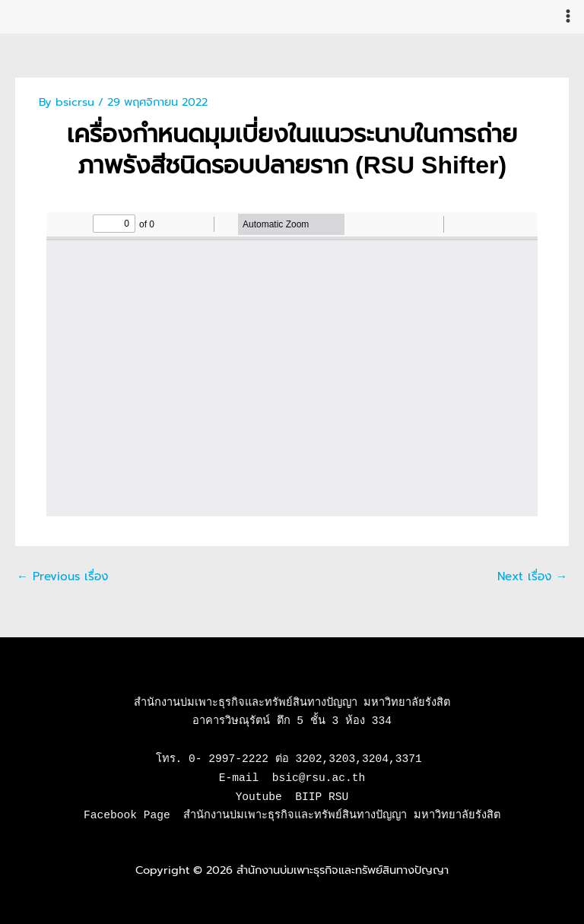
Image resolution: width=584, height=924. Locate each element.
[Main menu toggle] (568, 16)
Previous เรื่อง (60, 576)
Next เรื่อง (534, 576)
